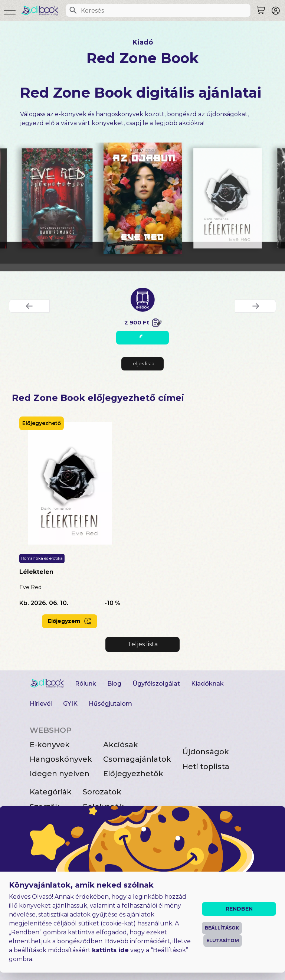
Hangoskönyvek (61, 759)
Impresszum (49, 929)
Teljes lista (142, 363)
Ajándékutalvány (115, 821)
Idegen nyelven (60, 774)
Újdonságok (206, 752)
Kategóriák (51, 792)
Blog (114, 684)
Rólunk (86, 684)
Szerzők (45, 807)
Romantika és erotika (42, 558)
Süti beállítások (53, 966)
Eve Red (30, 587)
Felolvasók (103, 807)
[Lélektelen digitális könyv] (228, 198)
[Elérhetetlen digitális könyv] (57, 198)
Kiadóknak (207, 684)
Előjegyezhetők (133, 774)
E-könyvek (50, 745)
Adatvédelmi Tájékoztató (69, 954)
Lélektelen (36, 572)
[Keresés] (73, 10)
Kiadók (43, 821)
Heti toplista (206, 767)
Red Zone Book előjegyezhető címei (98, 398)
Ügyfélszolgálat (156, 684)
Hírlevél (41, 704)
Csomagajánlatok (137, 759)
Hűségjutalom (110, 704)
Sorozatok (102, 792)
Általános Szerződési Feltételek (78, 941)
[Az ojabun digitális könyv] (143, 198)
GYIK (70, 704)
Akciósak (121, 745)
